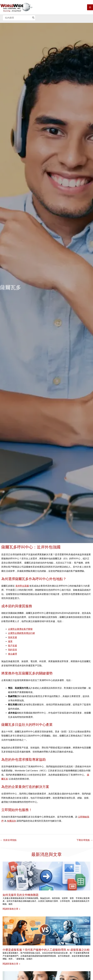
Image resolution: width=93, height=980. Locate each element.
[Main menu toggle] (90, 7)
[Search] (33, 18)
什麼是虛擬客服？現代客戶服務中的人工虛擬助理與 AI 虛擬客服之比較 (46, 950)
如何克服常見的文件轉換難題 (21, 895)
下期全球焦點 (85, 840)
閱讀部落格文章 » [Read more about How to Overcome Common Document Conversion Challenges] (11, 909)
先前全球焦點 (8, 840)
